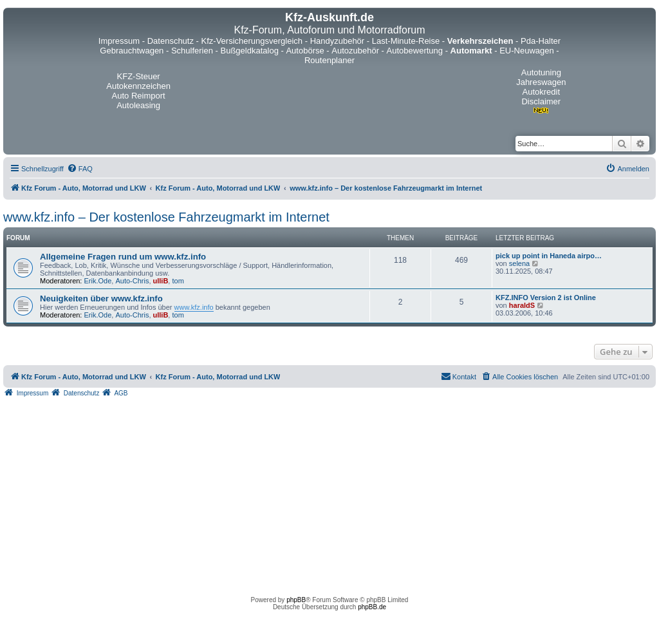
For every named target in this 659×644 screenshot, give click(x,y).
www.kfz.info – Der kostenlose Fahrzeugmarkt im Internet (166, 217)
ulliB (161, 281)
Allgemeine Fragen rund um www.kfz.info (123, 257)
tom (178, 281)
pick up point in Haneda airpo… (549, 256)
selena (519, 263)
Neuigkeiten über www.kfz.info (101, 298)
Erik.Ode (98, 281)
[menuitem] (80, 169)
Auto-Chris (132, 281)
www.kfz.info (194, 307)
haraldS (522, 305)
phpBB (296, 600)
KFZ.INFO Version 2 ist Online (546, 298)
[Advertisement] (329, 493)
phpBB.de (372, 607)
